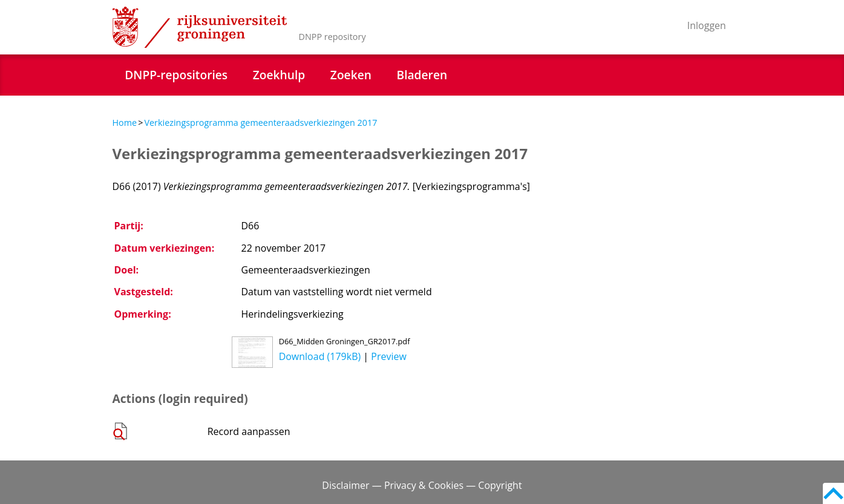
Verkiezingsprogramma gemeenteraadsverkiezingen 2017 (260, 123)
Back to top (833, 493)
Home (125, 123)
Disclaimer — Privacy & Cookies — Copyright (422, 485)
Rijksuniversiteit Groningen (200, 27)
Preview (389, 356)
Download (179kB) (320, 356)
